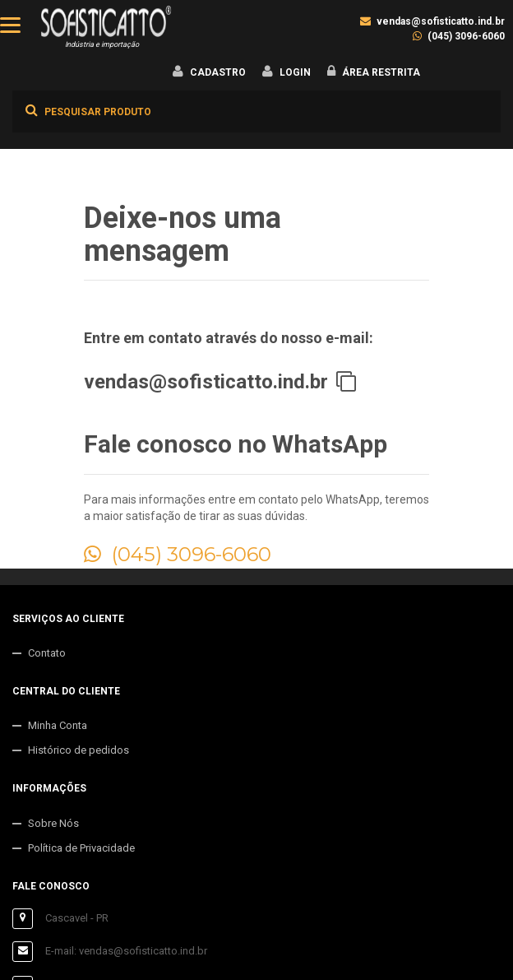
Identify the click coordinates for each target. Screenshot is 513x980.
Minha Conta (58, 725)
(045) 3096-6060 (466, 36)
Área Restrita (381, 72)
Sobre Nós (53, 823)
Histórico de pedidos (79, 750)
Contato (47, 653)
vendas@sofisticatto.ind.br (441, 21)
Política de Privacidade (81, 848)
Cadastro (218, 72)
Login (295, 72)
